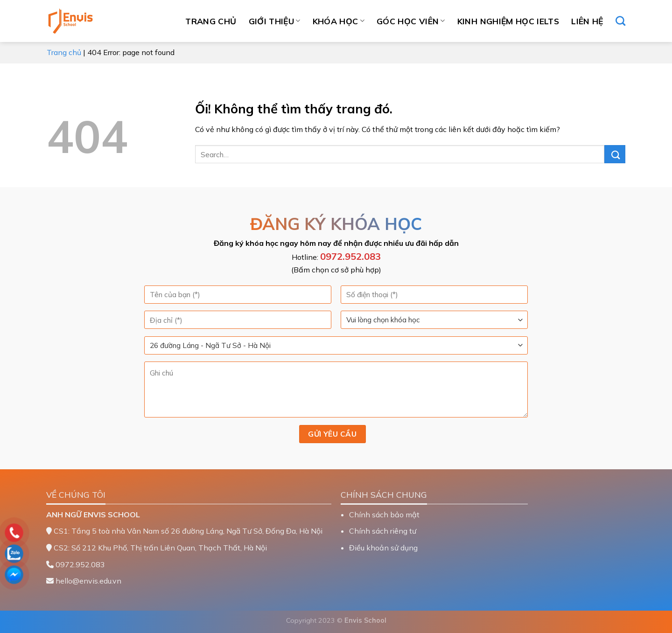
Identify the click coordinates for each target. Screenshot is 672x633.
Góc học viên (411, 21)
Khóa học (339, 21)
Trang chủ (211, 21)
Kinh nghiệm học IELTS (508, 21)
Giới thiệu (275, 21)
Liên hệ (587, 21)
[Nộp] (615, 154)
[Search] (620, 21)
